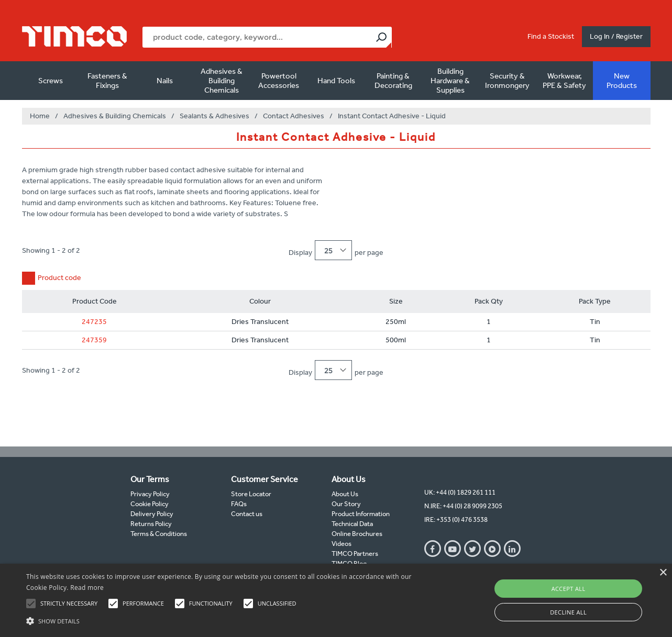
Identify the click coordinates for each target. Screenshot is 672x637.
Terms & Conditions (159, 534)
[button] (228, 620)
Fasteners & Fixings (107, 81)
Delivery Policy (152, 514)
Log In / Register (616, 36)
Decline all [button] (568, 612)
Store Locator (251, 494)
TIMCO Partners (355, 554)
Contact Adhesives (294, 116)
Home (40, 116)
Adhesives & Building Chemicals (222, 81)
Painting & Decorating (393, 81)
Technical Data (352, 524)
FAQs (239, 504)
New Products (622, 81)
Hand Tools (336, 81)
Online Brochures (357, 534)
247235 (94, 322)
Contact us (247, 514)
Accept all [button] (569, 589)
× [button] (663, 573)
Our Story (346, 504)
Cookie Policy (150, 504)
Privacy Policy (150, 494)
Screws (51, 81)
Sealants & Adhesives (214, 116)
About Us (345, 494)
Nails (165, 81)
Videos (341, 544)
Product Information (361, 514)
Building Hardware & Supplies (450, 81)
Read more (87, 588)
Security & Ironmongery (507, 81)
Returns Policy (151, 524)
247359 (94, 340)
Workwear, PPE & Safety (564, 81)
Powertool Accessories (279, 81)
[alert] (336, 600)
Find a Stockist (551, 36)
